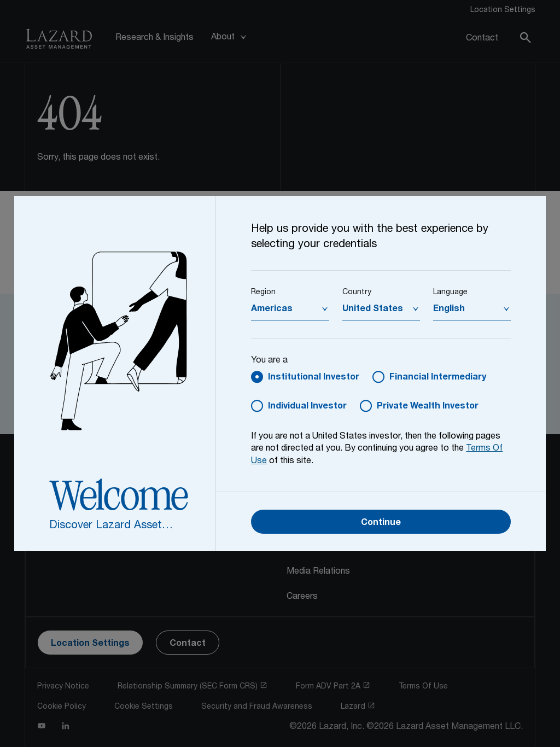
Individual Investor (307, 407)
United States (373, 310)
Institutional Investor (314, 378)
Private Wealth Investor (428, 407)
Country (357, 293)
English (449, 310)
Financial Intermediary (438, 378)
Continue (381, 523)
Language (450, 293)
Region (263, 293)
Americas (272, 310)
